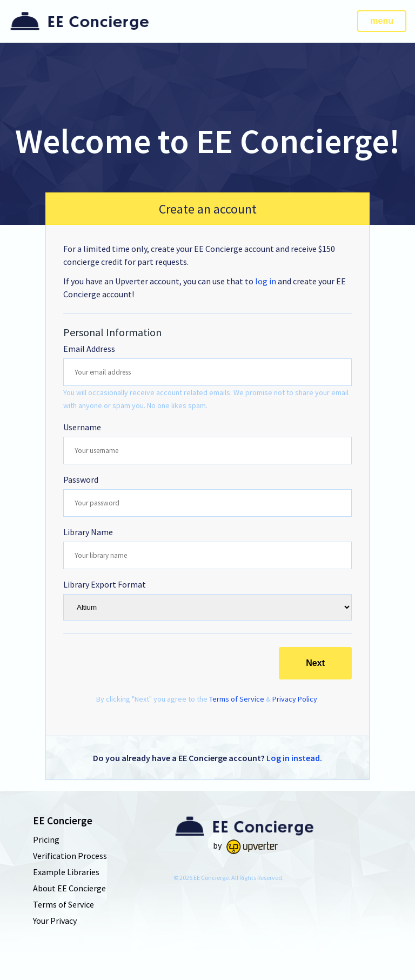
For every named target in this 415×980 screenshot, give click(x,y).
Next (315, 663)
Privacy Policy (295, 699)
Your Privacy (55, 921)
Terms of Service (237, 699)
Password (81, 479)
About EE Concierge (69, 888)
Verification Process (70, 856)
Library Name (88, 532)
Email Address (89, 349)
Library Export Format (105, 584)
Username (82, 427)
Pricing (46, 839)
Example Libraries (66, 872)
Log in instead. (294, 758)
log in (266, 281)
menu (382, 21)
